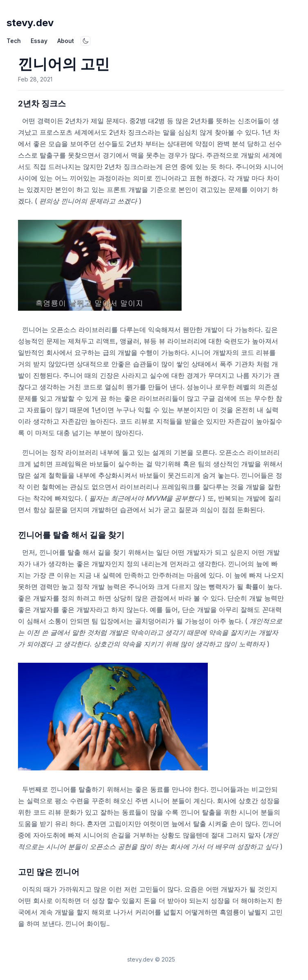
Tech (14, 41)
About (66, 41)
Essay (39, 41)
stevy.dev (30, 23)
